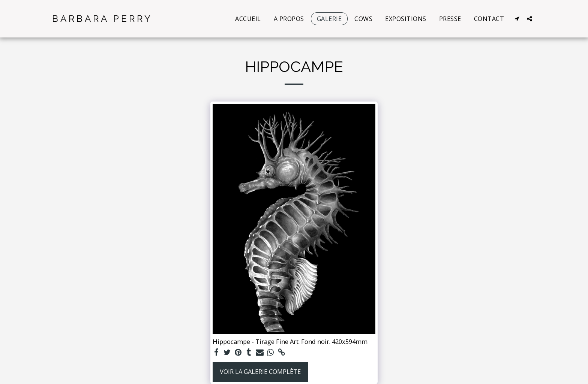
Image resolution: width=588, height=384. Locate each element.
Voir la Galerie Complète (260, 371)
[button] (517, 19)
